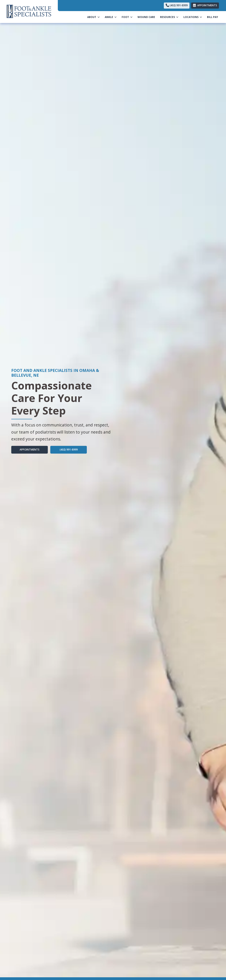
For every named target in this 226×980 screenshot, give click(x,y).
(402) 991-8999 (177, 5)
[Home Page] (29, 11)
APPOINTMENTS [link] (205, 5)
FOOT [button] (127, 17)
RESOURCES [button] (169, 17)
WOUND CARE (146, 17)
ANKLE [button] (111, 17)
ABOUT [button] (93, 17)
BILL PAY (214, 17)
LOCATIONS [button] (193, 17)
